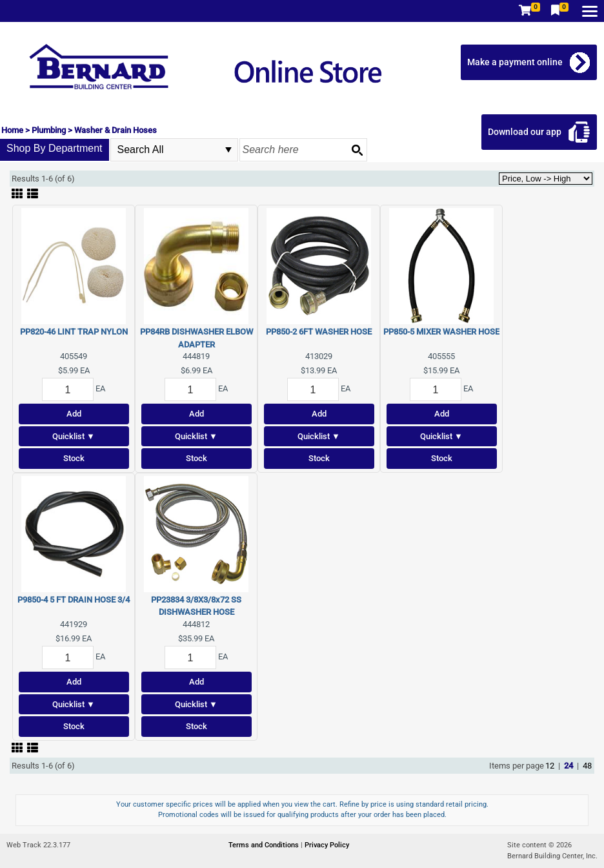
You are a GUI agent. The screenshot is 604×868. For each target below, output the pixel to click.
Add (74, 414)
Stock (74, 458)
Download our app (525, 132)
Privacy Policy (327, 845)
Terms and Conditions (265, 845)
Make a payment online (515, 62)
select (228, 150)
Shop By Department (55, 148)
